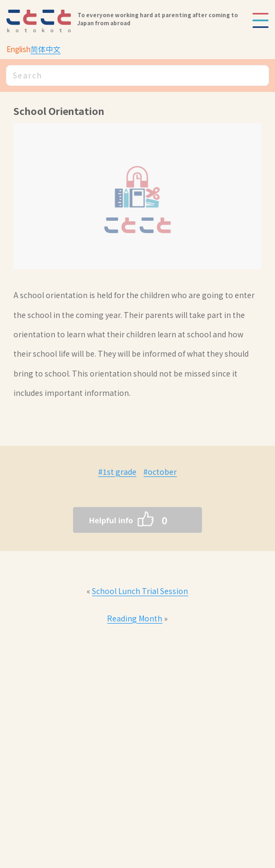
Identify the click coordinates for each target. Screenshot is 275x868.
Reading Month (135, 618)
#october (160, 472)
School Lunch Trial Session (140, 591)
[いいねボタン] (116, 520)
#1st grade (117, 472)
